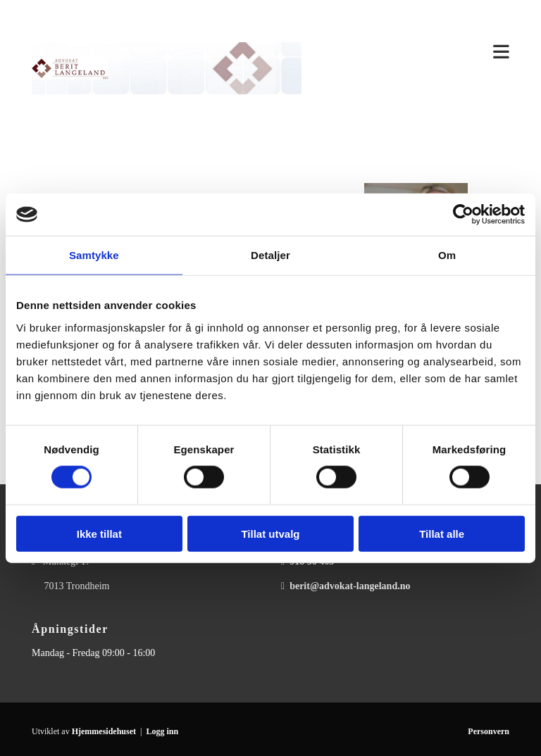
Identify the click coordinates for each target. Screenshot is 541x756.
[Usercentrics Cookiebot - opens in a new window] (463, 215)
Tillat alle (442, 533)
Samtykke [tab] (94, 255)
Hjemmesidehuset (104, 731)
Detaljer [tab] (270, 255)
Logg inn (162, 731)
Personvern (489, 731)
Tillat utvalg (270, 533)
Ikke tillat (99, 533)
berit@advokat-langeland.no (350, 586)
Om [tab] (447, 255)
